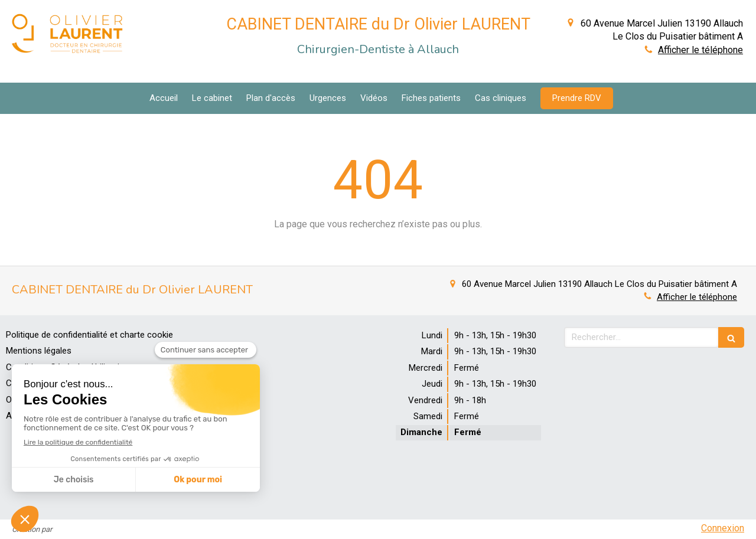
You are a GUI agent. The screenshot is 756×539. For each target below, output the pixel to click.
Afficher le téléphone (700, 50)
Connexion (723, 528)
